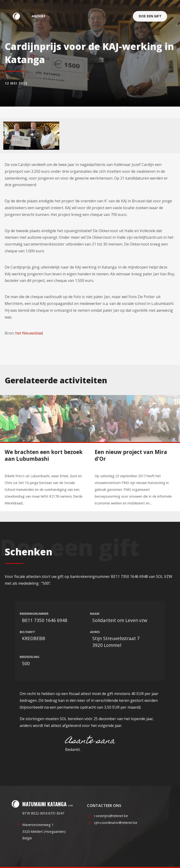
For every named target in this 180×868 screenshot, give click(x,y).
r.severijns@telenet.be (111, 816)
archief (39, 16)
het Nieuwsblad (29, 333)
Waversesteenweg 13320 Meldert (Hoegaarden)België (44, 832)
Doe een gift (150, 16)
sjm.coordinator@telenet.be (116, 823)
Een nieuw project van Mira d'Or (131, 455)
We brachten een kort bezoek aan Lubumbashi (44, 455)
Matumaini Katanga (19, 16)
